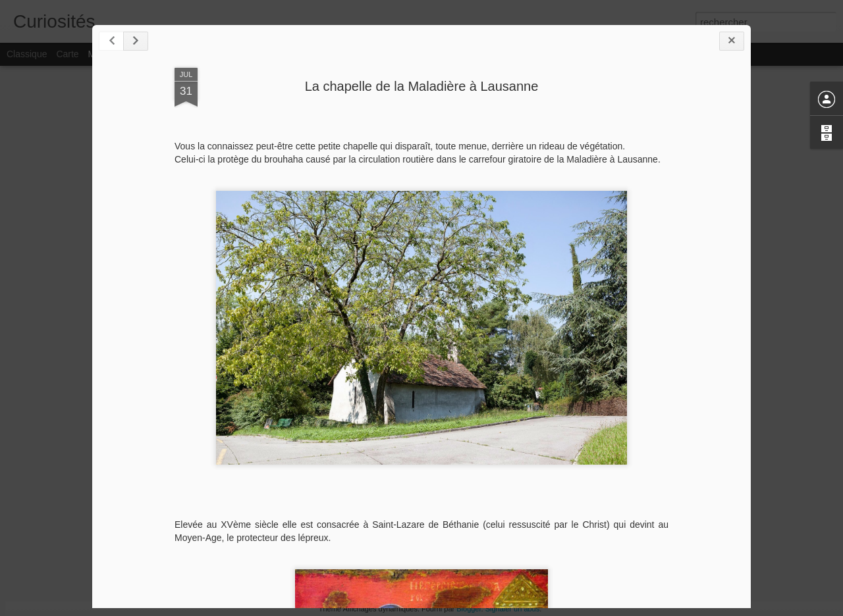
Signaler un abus (513, 609)
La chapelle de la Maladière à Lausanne (422, 86)
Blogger (469, 609)
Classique (27, 54)
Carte (67, 54)
